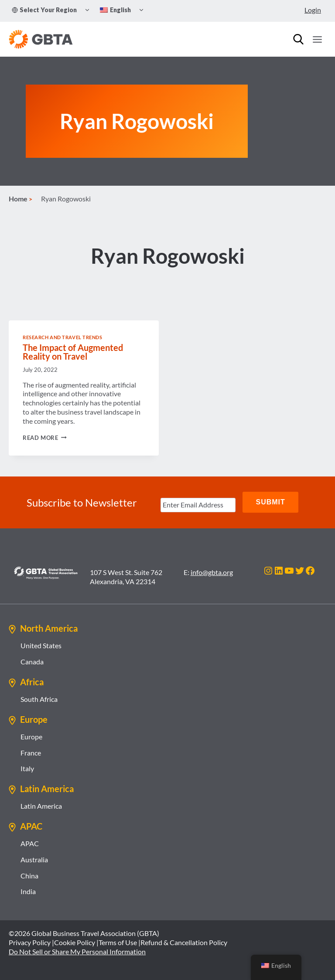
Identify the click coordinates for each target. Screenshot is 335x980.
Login (313, 10)
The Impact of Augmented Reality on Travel (73, 353)
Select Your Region (44, 10)
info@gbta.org (212, 572)
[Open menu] (317, 39)
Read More (45, 438)
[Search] (298, 39)
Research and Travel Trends (63, 338)
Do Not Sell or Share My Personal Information (77, 951)
